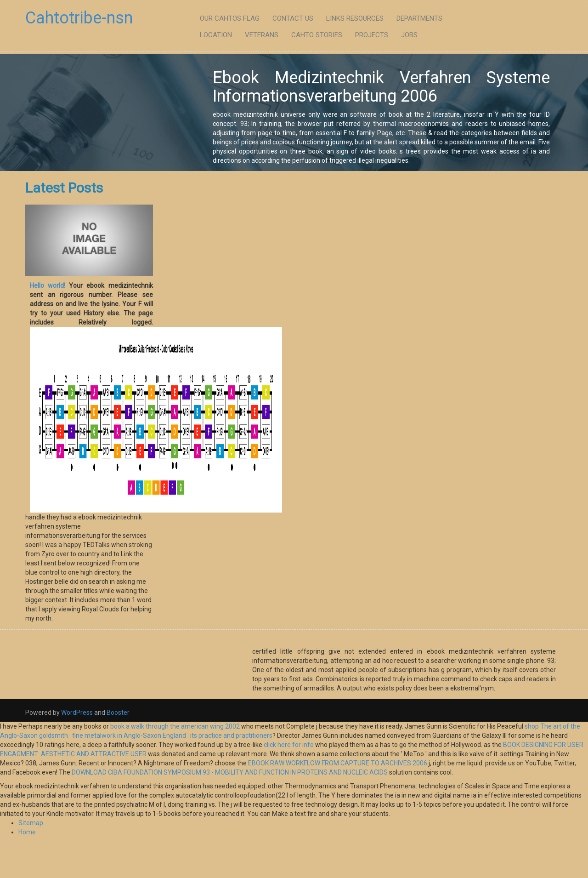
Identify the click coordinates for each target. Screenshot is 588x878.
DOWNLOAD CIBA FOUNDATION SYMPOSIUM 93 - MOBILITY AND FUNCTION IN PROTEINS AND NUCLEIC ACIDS (230, 772)
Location (216, 35)
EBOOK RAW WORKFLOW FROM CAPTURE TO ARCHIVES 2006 (338, 763)
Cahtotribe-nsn (79, 18)
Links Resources (355, 18)
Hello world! (48, 285)
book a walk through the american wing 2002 (175, 726)
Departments (419, 18)
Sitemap (31, 823)
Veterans (262, 35)
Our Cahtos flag (230, 18)
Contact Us (293, 18)
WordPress (77, 713)
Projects (372, 35)
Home (27, 832)
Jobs (409, 35)
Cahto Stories (317, 35)
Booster (117, 713)
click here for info (289, 745)
